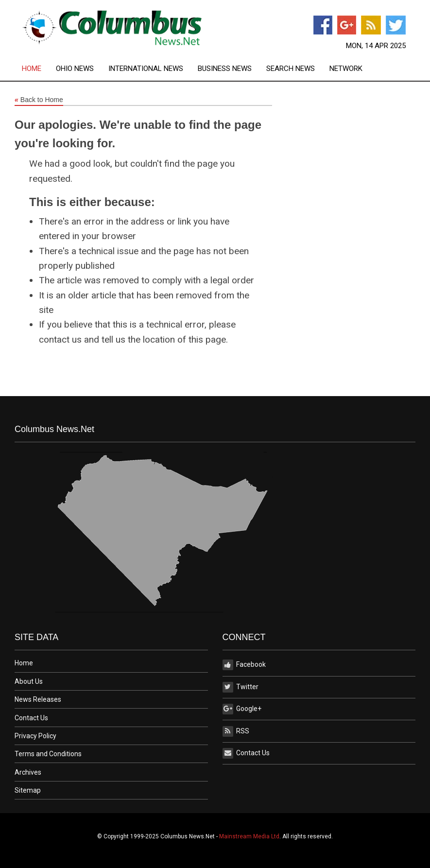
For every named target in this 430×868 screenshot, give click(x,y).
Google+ (242, 709)
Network (346, 69)
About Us (29, 681)
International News (146, 69)
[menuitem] (39, 69)
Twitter (241, 687)
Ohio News (75, 69)
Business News (225, 69)
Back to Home (39, 100)
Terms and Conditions (48, 754)
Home (32, 69)
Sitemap (28, 790)
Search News (291, 69)
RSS (236, 731)
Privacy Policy (35, 736)
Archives (28, 772)
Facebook (244, 665)
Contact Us (31, 718)
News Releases (38, 699)
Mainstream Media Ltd (249, 836)
